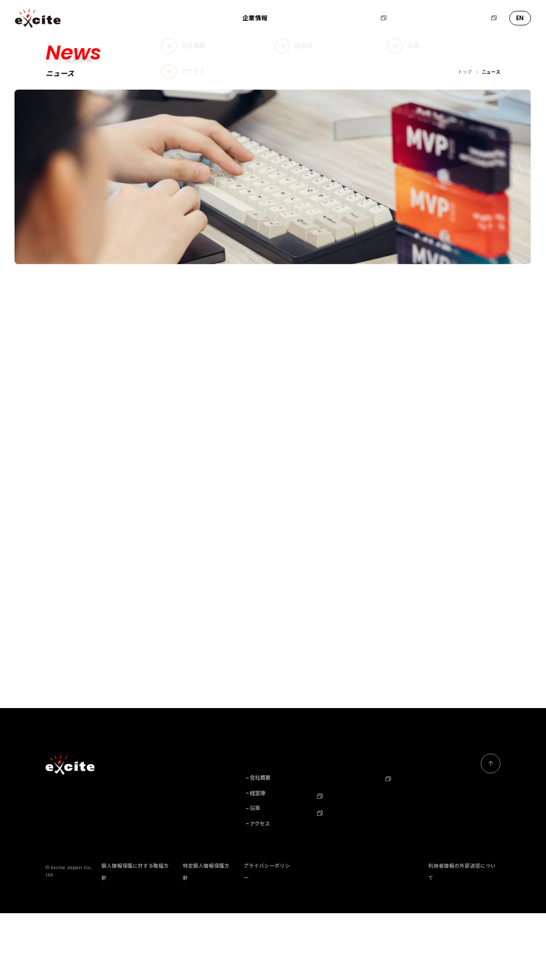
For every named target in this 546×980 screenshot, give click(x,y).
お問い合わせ (417, 18)
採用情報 (370, 18)
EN (520, 18)
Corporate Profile (410, 861)
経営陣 (257, 860)
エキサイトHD (473, 18)
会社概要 (260, 845)
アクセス (260, 890)
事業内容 (292, 18)
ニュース (329, 18)
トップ (465, 72)
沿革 (255, 875)
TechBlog (335, 878)
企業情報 (255, 18)
